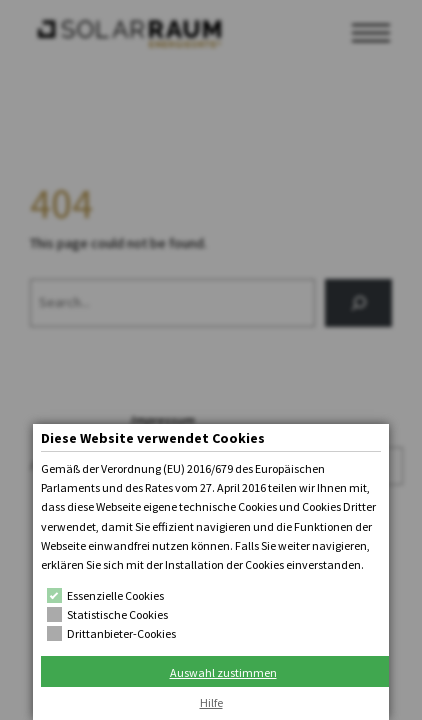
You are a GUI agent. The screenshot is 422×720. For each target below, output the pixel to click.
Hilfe (211, 702)
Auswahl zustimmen (223, 672)
